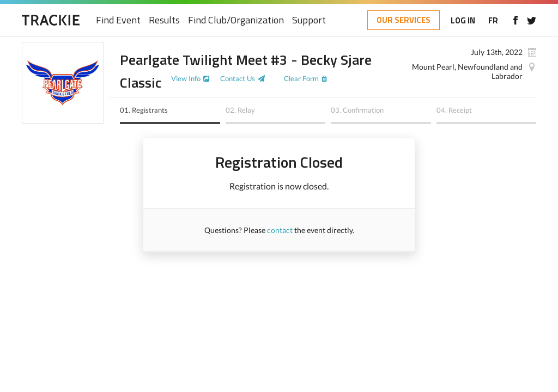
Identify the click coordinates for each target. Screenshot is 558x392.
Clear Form (301, 78)
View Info (186, 78)
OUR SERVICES (404, 20)
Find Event (118, 20)
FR (493, 20)
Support (309, 20)
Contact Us (238, 78)
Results (164, 20)
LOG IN (463, 20)
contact (280, 230)
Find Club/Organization (236, 20)
